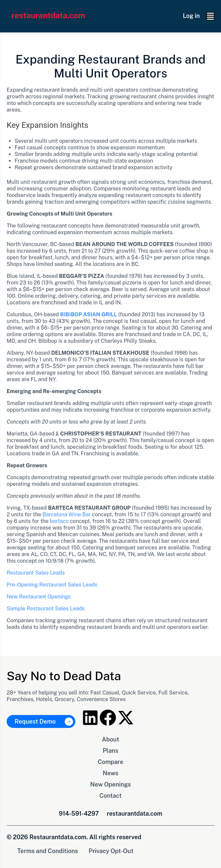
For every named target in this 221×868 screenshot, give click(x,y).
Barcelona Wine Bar (67, 514)
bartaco (59, 521)
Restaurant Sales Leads (36, 573)
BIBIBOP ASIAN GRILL (88, 314)
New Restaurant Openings (39, 597)
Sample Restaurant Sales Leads (46, 609)
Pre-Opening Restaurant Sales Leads (52, 585)
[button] (210, 16)
